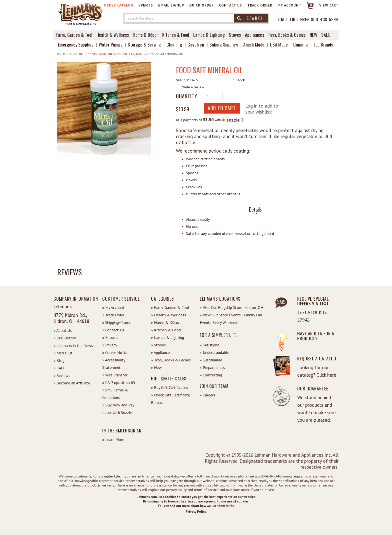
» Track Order (113, 315)
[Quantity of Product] (213, 96)
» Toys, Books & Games (171, 360)
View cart (329, 5)
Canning (300, 45)
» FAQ (59, 368)
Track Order (260, 5)
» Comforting (211, 375)
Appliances (255, 35)
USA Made (279, 45)
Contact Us (230, 5)
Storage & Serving (144, 45)
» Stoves (158, 345)
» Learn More (113, 439)
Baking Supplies (224, 45)
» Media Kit (63, 353)
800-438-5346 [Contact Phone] (325, 20)
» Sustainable (211, 360)
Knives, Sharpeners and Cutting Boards (117, 54)
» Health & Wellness (168, 315)
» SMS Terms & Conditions (115, 394)
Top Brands (323, 45)
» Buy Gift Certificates (169, 387)
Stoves (235, 35)
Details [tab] (255, 209)
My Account (289, 5)
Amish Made (254, 45)
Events (146, 5)
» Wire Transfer (115, 375)
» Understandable (214, 352)
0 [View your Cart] (311, 5)
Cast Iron (196, 45)
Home (61, 54)
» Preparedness (212, 367)
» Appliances (161, 352)
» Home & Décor (165, 322)
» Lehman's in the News (73, 345)
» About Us (63, 330)
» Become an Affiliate (72, 383)
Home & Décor (145, 35)
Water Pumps (110, 45)
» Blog (59, 360)
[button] (104, 109)
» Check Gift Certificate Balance (170, 399)
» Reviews (62, 375)
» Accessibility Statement (114, 364)
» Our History (65, 338)
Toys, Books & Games (287, 35)
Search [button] (251, 18)
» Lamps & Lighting (167, 337)
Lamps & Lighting (209, 35)
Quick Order (201, 5)
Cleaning (174, 45)
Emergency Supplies (76, 45)
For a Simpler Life (218, 335)
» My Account (113, 307)
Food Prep (76, 54)
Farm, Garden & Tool (74, 35)
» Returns (110, 337)
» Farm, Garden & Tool (170, 307)
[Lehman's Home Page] (81, 14)
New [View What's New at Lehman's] (313, 35)
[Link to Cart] (308, 8)
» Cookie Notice (115, 352)
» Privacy (110, 345)
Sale (326, 35)
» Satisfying (209, 345)
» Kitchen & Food (166, 330)
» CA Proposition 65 (119, 382)
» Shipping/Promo (117, 322)
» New (156, 367)
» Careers (207, 395)
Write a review (193, 87)
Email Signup (171, 5)
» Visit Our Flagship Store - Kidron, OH (231, 307)
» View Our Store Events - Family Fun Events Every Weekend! (231, 319)
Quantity (187, 96)
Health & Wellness (113, 35)
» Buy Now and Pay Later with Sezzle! (118, 409)
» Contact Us (113, 330)
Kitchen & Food (176, 35)
